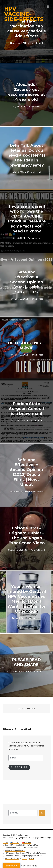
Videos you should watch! (15, 850)
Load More (27, 709)
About (24, 858)
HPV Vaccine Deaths (31, 848)
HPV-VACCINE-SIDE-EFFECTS (24, 14)
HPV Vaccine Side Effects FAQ (17, 853)
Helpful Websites (39, 853)
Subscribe (19, 767)
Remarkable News (12, 856)
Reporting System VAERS (32, 856)
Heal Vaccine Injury (13, 848)
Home (5, 842)
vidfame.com (23, 835)
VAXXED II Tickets (12, 858)
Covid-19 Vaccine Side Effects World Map (21, 845)
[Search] (42, 813)
